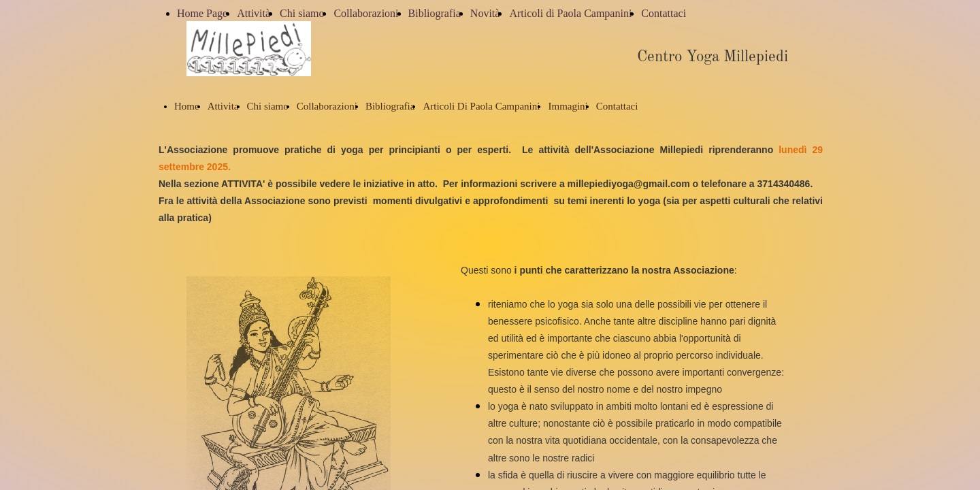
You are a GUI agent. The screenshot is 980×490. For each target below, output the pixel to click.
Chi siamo (302, 13)
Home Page (202, 13)
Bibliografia (435, 13)
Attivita (223, 106)
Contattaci (664, 13)
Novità (485, 13)
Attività (254, 13)
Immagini (568, 106)
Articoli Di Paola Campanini (481, 106)
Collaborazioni (366, 13)
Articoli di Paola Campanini (570, 13)
